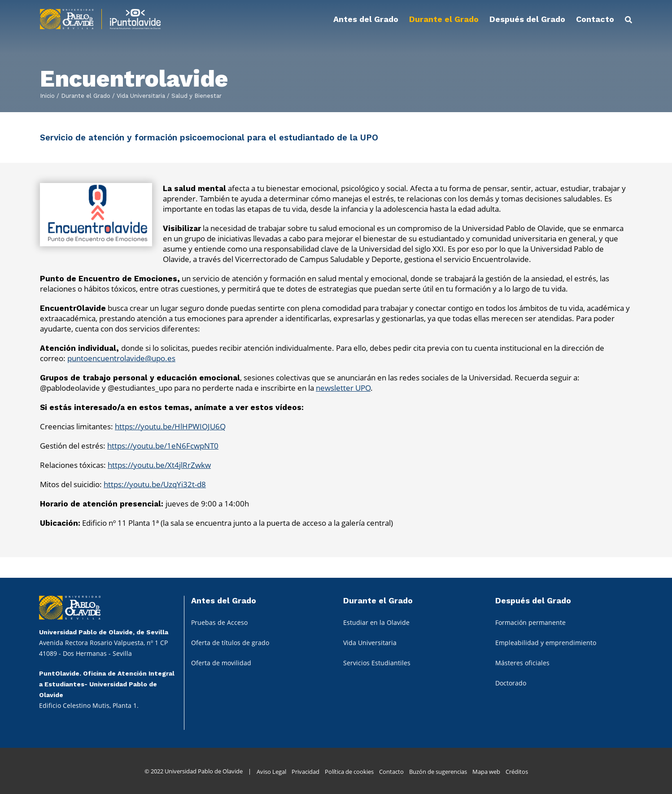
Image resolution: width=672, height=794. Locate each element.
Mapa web (486, 772)
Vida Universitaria (140, 96)
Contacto (391, 772)
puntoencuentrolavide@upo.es (121, 358)
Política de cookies (349, 772)
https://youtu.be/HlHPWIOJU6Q (170, 426)
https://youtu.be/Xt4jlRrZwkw (159, 465)
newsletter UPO (343, 388)
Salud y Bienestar (196, 96)
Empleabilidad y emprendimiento (546, 643)
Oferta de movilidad (221, 663)
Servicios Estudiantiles (377, 663)
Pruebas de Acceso (219, 622)
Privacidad (305, 772)
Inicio (47, 96)
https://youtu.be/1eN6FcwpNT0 (163, 446)
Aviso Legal (271, 772)
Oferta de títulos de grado (230, 643)
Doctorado (511, 683)
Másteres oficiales (522, 663)
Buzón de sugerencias (438, 772)
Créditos (517, 772)
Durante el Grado (85, 96)
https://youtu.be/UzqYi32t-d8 (155, 484)
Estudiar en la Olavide (376, 622)
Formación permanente (530, 622)
